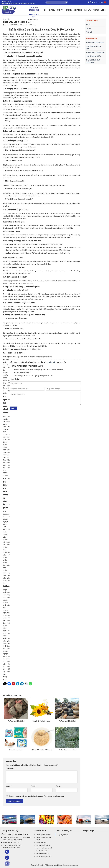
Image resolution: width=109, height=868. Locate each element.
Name (9, 786)
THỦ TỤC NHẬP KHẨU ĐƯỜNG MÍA (93, 61)
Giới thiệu (51, 10)
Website (59, 786)
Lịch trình (78, 10)
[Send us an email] (95, 2)
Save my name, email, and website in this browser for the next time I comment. (37, 796)
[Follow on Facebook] (89, 2)
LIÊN (50, 363)
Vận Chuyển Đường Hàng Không (43, 838)
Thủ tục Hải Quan (41, 842)
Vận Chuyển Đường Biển (43, 834)
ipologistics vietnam (72, 865)
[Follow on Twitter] (93, 2)
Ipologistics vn (64, 835)
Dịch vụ (60, 10)
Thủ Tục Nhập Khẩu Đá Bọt (95, 42)
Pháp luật (88, 10)
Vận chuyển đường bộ (42, 854)
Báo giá (69, 10)
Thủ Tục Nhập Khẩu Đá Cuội (95, 52)
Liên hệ (104, 10)
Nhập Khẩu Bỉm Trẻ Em (94, 56)
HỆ (54, 363)
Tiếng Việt (103, 2)
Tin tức (96, 10)
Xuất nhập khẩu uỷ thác (43, 845)
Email (33, 786)
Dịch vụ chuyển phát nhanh (44, 848)
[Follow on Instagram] (91, 2)
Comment (10, 769)
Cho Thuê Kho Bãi (41, 851)
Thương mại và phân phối (43, 857)
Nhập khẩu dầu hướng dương (93, 47)
